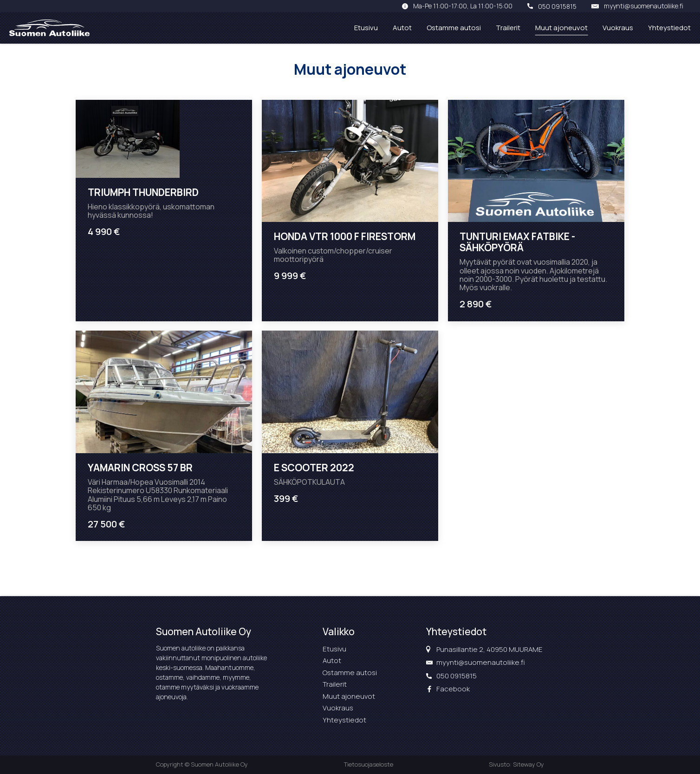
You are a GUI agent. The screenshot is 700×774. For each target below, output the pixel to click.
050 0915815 (557, 6)
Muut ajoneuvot (561, 28)
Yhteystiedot (669, 28)
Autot (402, 28)
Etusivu (366, 28)
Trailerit (508, 28)
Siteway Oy (528, 764)
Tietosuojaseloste (369, 764)
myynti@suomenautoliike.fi (644, 6)
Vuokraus (618, 28)
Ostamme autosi (454, 28)
